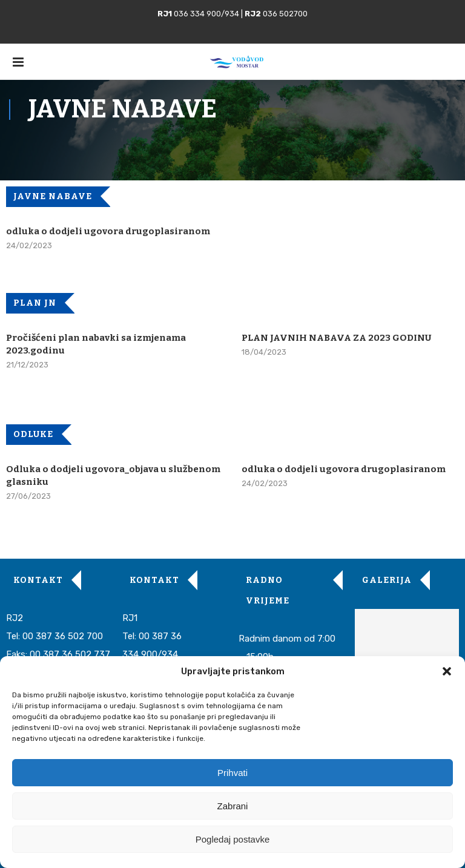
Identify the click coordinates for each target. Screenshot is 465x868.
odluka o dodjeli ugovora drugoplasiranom (108, 231)
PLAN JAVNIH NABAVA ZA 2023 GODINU (337, 338)
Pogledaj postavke (233, 839)
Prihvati (232, 773)
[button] (447, 671)
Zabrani (233, 806)
